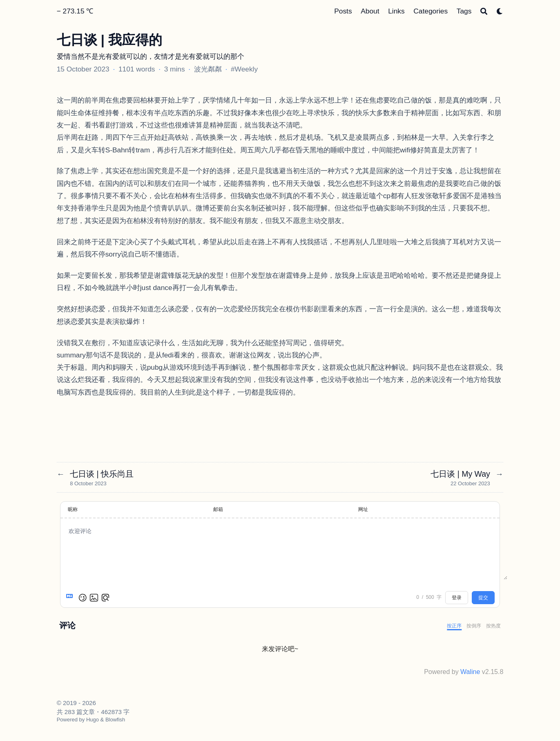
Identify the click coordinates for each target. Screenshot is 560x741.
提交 (483, 598)
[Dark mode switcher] (500, 11)
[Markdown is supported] (71, 598)
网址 (363, 509)
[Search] (484, 11)
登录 (457, 598)
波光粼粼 (208, 69)
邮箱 (218, 509)
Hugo (93, 720)
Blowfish (115, 720)
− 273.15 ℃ (75, 11)
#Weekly (244, 69)
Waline (470, 672)
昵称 (73, 509)
